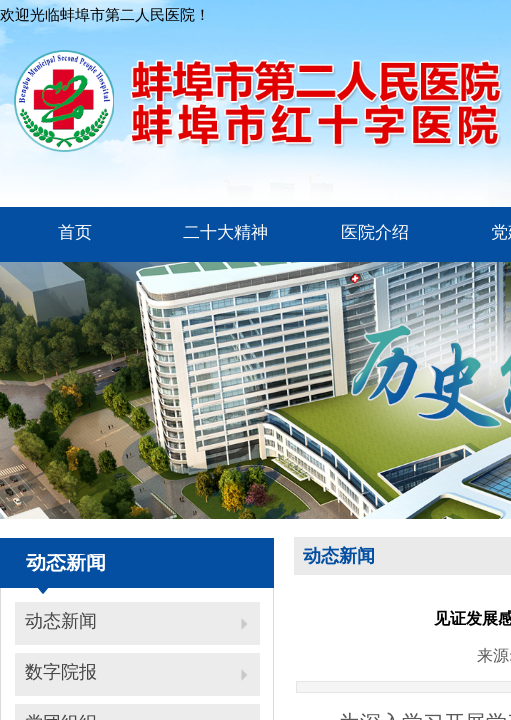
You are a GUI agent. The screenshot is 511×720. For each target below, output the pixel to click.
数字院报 (61, 672)
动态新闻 (61, 621)
